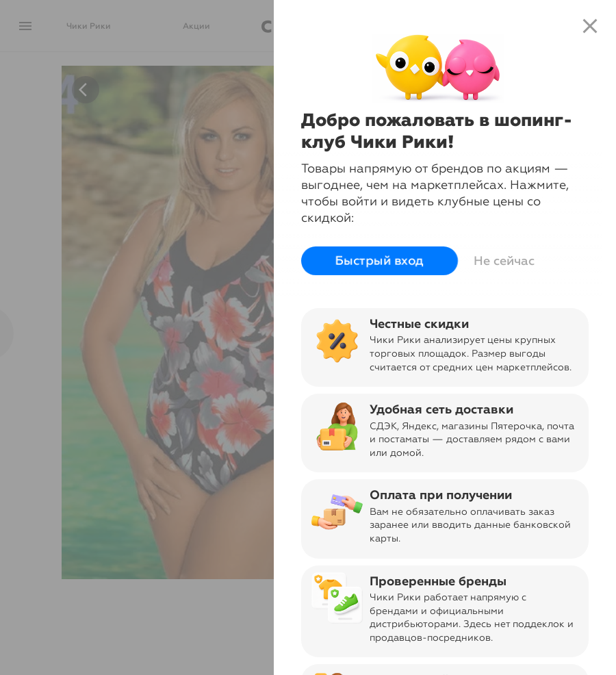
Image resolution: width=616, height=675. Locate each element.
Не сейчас (504, 261)
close (590, 26)
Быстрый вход (380, 261)
